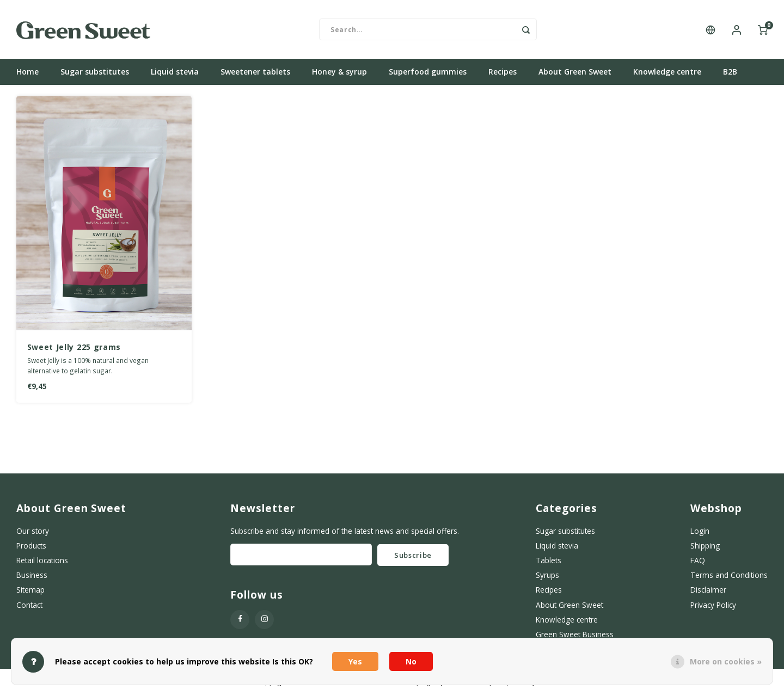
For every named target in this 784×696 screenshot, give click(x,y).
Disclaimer (708, 591)
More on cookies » (726, 661)
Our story (33, 532)
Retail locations (42, 561)
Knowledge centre (667, 73)
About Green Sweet (575, 73)
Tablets (549, 561)
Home (27, 73)
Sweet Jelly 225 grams (74, 348)
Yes (355, 661)
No (411, 661)
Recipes (503, 73)
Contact (29, 606)
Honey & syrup (339, 73)
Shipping (705, 547)
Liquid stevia (175, 73)
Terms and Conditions (729, 577)
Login (700, 532)
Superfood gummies (428, 73)
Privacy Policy (713, 606)
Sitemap (30, 591)
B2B (730, 73)
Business (32, 577)
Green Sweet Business (575, 635)
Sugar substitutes (95, 73)
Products (31, 547)
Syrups (547, 577)
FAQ (698, 561)
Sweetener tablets (255, 73)
